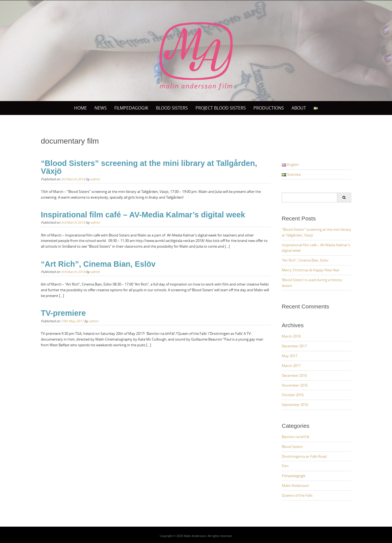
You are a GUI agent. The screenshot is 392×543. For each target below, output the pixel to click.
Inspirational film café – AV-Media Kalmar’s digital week (143, 215)
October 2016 (293, 395)
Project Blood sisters (221, 108)
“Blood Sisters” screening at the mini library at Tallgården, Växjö (149, 167)
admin (95, 179)
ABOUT (299, 108)
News (101, 108)
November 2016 (295, 385)
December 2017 (294, 346)
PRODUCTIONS (269, 108)
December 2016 (294, 375)
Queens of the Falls (297, 495)
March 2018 (291, 336)
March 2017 (291, 366)
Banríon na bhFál (295, 437)
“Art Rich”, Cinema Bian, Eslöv (98, 264)
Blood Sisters (292, 447)
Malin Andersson (295, 486)
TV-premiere (63, 313)
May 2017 (290, 356)
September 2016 (295, 405)
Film (285, 466)
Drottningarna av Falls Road (304, 456)
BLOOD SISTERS (172, 108)
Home (80, 108)
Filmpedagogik (131, 108)
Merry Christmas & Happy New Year (311, 270)
